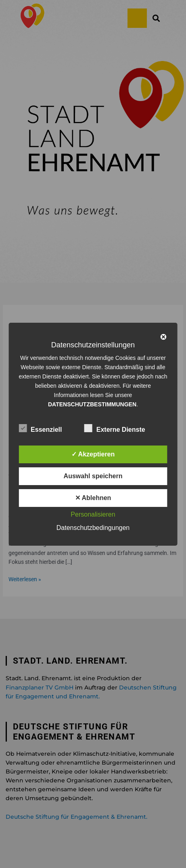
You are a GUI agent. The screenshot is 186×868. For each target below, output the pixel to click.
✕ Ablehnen (93, 498)
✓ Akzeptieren (93, 454)
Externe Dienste (115, 428)
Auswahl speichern (93, 476)
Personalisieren (93, 514)
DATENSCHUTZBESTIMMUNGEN (92, 404)
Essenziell (40, 428)
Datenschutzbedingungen (93, 528)
